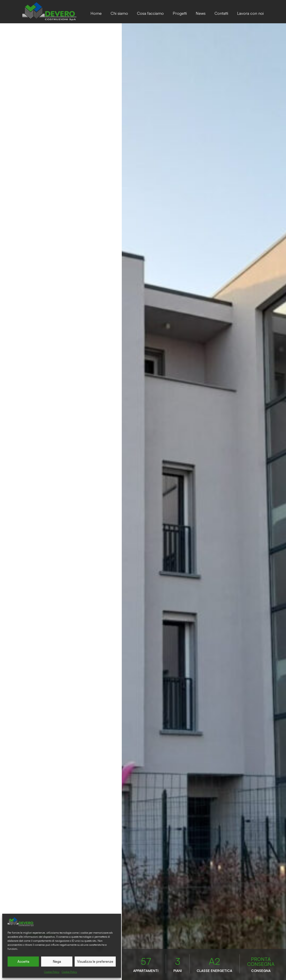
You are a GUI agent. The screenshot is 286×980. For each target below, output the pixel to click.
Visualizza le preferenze (95, 962)
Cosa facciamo (150, 13)
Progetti (180, 13)
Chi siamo (119, 13)
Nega (57, 962)
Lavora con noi (250, 13)
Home (96, 13)
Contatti (221, 13)
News (201, 13)
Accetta (23, 962)
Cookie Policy (52, 972)
